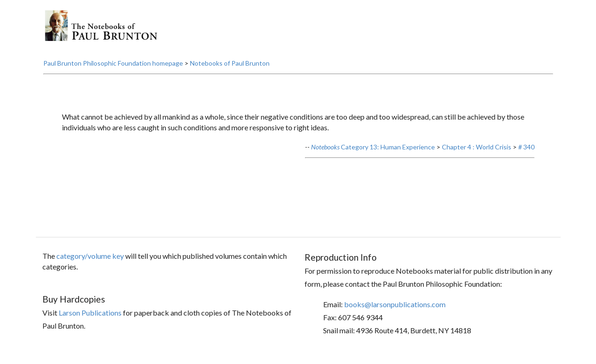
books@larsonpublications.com (395, 304)
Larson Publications (90, 313)
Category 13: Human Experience (373, 147)
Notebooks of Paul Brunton (230, 63)
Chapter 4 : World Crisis (477, 147)
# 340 (526, 147)
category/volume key (90, 256)
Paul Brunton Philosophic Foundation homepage (113, 63)
